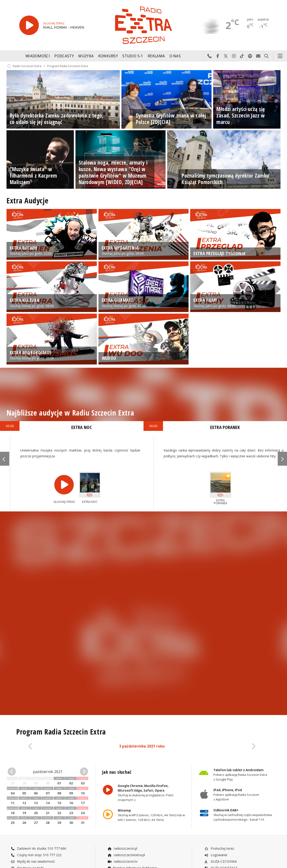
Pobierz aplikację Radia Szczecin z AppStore (236, 795)
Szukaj (266, 56)
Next (282, 459)
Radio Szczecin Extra (24, 66)
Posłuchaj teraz (219, 848)
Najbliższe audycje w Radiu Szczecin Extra (70, 413)
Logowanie (216, 855)
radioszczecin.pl (122, 848)
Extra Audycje (27, 200)
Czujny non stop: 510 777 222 (36, 855)
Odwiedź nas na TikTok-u (242, 56)
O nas (175, 56)
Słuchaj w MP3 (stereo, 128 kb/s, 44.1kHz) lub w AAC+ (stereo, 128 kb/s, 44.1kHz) (151, 815)
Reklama (156, 56)
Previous (5, 459)
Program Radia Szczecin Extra (68, 66)
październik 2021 (48, 772)
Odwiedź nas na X (226, 56)
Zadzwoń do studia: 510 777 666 (39, 848)
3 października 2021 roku (142, 746)
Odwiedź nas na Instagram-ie (234, 56)
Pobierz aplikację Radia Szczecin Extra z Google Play (240, 775)
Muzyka (86, 56)
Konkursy (108, 56)
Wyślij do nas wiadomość (258, 56)
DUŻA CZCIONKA (220, 861)
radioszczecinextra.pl (126, 855)
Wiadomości (38, 56)
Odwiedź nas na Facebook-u (218, 56)
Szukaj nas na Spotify (250, 56)
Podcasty (64, 56)
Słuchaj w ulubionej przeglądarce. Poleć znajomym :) (146, 793)
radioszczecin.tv (122, 861)
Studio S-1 (133, 56)
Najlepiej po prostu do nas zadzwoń (210, 56)
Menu (280, 56)
